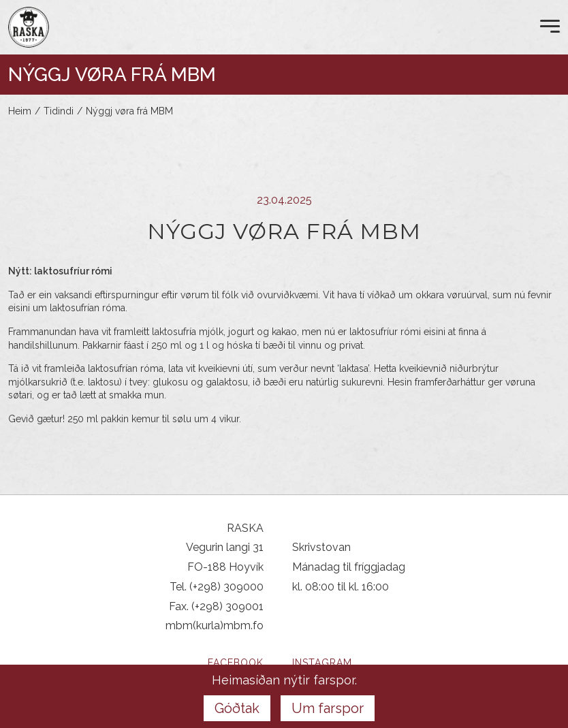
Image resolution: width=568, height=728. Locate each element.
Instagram (322, 663)
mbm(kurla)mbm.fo (215, 626)
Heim (20, 111)
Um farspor (328, 708)
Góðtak (237, 708)
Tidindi (59, 111)
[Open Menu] (550, 27)
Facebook (236, 663)
